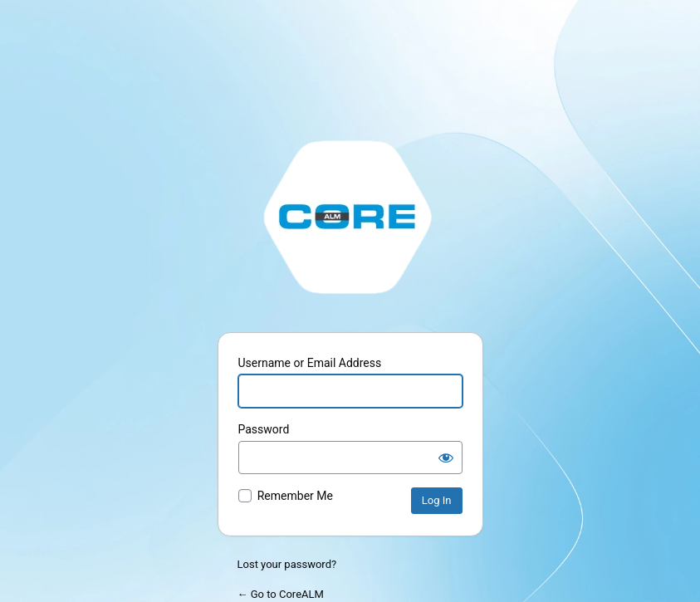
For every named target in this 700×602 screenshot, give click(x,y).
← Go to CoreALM (281, 594)
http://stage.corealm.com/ (350, 216)
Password (264, 429)
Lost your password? (287, 564)
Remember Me (295, 496)
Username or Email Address (310, 363)
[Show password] (446, 458)
